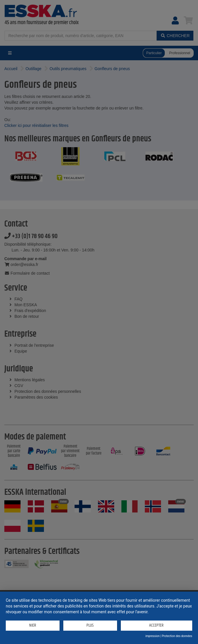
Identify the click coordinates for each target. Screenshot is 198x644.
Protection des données (177, 636)
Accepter (156, 625)
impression (152, 636)
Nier (33, 625)
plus (90, 625)
